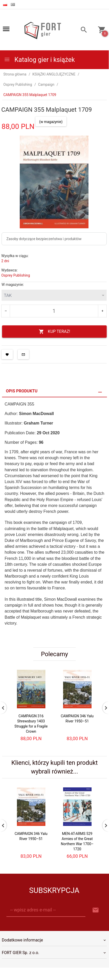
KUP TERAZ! (54, 332)
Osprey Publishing (16, 275)
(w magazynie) (51, 122)
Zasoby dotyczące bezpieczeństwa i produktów (44, 239)
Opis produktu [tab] (22, 391)
